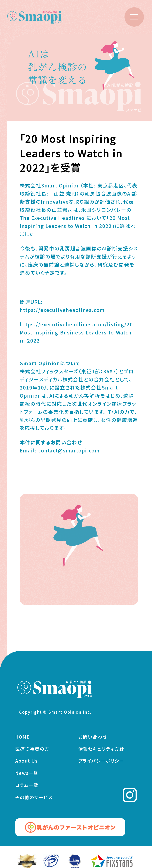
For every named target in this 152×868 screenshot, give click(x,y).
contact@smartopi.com (69, 450)
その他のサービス (34, 798)
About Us (26, 762)
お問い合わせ (93, 738)
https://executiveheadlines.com (62, 310)
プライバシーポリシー (101, 762)
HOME (22, 738)
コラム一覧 (27, 786)
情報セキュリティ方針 (101, 750)
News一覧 (27, 774)
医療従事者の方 (32, 750)
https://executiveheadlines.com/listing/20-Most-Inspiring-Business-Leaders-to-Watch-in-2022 (77, 332)
